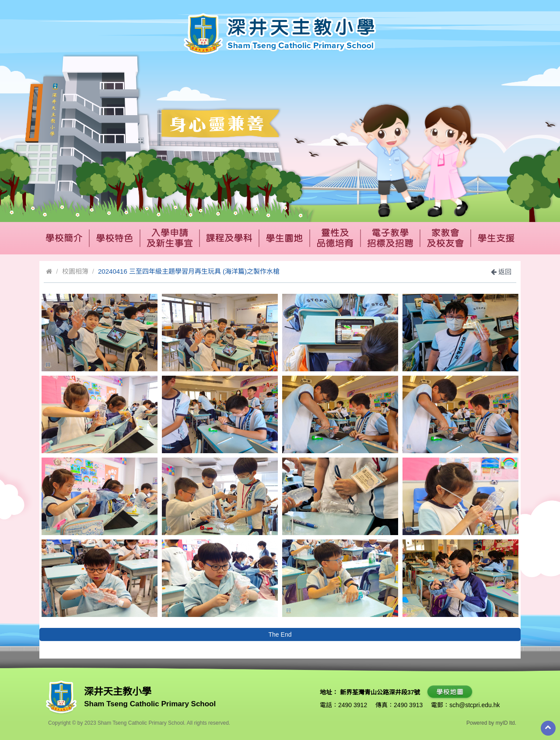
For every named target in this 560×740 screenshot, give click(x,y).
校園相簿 (75, 271)
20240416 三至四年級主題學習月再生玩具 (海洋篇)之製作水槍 (189, 271)
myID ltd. (506, 723)
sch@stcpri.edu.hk (474, 705)
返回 (501, 272)
